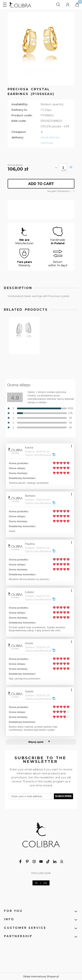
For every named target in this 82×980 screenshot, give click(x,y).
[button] (5, 4)
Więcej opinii (36, 742)
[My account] (68, 4)
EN (45, 883)
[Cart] (77, 6)
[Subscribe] (64, 796)
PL (37, 883)
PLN (34, 873)
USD (41, 873)
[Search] (58, 4)
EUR (48, 873)
